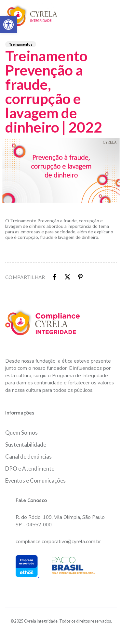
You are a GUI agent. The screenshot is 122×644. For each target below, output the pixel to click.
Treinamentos (21, 44)
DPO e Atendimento (30, 468)
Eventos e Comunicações (35, 480)
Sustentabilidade (26, 445)
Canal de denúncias (28, 457)
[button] (8, 25)
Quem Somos (21, 433)
